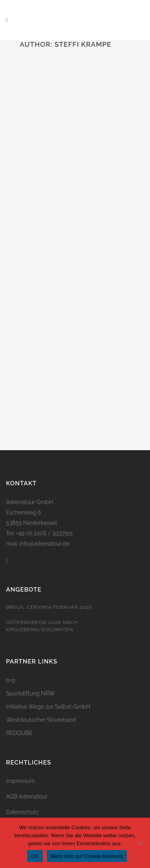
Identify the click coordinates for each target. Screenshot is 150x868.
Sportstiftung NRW (30, 693)
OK (35, 856)
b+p (11, 680)
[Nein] (140, 843)
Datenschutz (22, 812)
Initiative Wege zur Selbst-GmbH (48, 707)
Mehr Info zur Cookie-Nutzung (87, 856)
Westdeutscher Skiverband (41, 720)
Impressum (21, 781)
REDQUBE (19, 733)
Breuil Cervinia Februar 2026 (49, 607)
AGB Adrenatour (27, 796)
